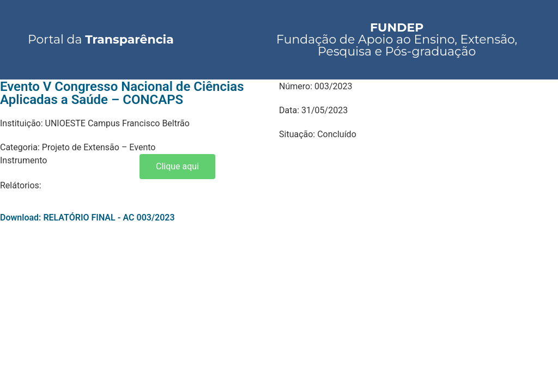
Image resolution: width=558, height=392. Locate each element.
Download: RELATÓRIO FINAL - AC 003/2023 (87, 218)
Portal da (101, 39)
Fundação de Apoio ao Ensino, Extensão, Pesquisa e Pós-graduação (397, 39)
